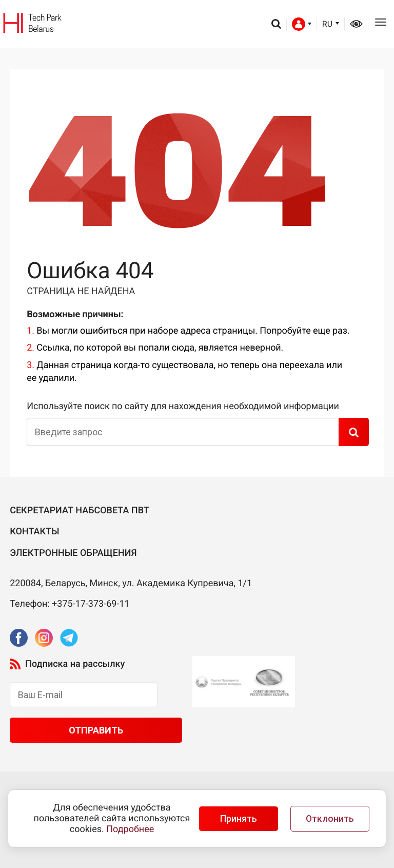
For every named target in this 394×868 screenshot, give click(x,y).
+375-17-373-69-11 (91, 604)
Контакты (35, 532)
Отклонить (330, 819)
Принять (239, 819)
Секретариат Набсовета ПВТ (80, 510)
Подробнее (130, 829)
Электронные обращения (73, 553)
